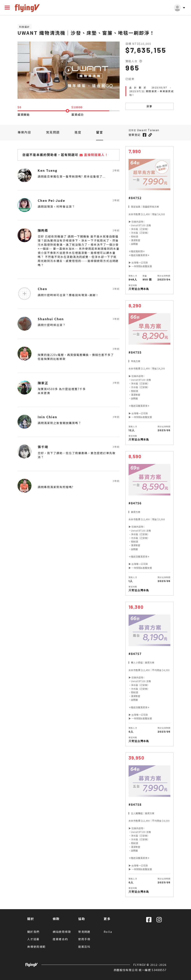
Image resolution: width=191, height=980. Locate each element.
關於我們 (33, 932)
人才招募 (33, 939)
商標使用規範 (36, 947)
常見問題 (53, 132)
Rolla (108, 932)
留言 (99, 132)
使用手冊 (84, 939)
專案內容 (24, 132)
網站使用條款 (62, 932)
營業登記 (135, 135)
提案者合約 (60, 939)
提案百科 (84, 947)
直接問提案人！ (94, 155)
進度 (78, 132)
